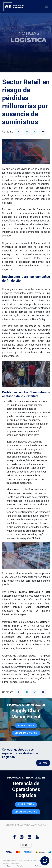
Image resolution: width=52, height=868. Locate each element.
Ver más (43, 763)
